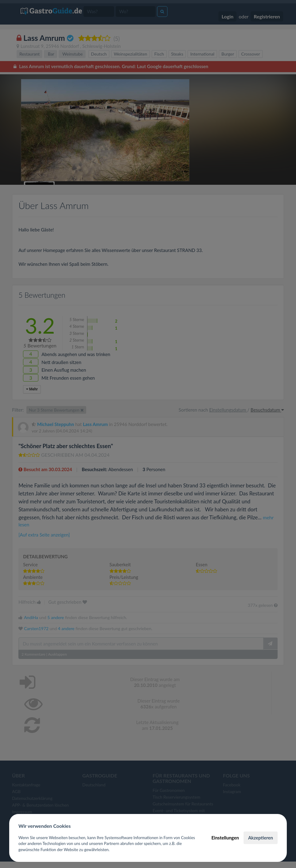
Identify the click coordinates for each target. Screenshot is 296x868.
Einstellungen (225, 838)
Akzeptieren (261, 838)
